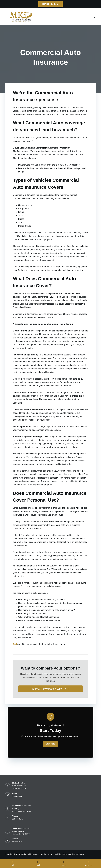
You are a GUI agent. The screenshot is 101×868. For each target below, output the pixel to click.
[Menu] (95, 17)
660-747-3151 (17, 819)
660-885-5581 (17, 796)
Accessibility (56, 854)
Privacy (46, 854)
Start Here (50, 4)
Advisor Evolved (77, 854)
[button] (50, 689)
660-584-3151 (17, 842)
